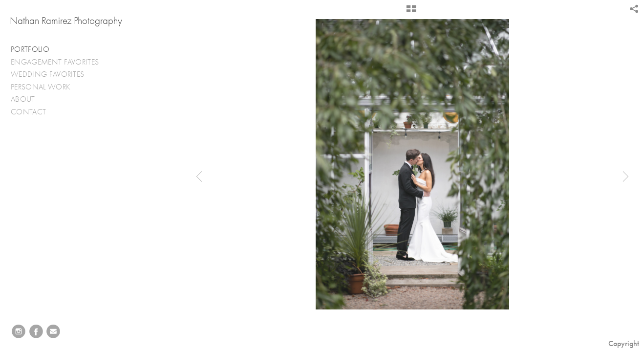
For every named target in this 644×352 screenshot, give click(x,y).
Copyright (624, 343)
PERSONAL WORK (45, 87)
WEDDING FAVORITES (53, 75)
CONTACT (28, 112)
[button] (411, 12)
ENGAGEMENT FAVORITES (60, 62)
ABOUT (23, 99)
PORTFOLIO (30, 49)
